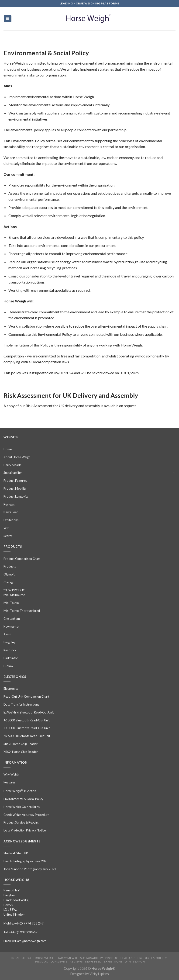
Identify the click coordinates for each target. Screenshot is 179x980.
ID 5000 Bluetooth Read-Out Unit (27, 728)
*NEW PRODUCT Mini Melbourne (15, 593)
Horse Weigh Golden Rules (22, 807)
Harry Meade (12, 465)
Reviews (9, 504)
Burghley (9, 642)
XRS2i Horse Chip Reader (21, 752)
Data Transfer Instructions (21, 704)
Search (8, 536)
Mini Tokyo (11, 603)
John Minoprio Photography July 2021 (30, 869)
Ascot (7, 634)
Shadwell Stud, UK (16, 853)
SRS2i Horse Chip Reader (21, 744)
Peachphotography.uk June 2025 (26, 861)
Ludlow (8, 666)
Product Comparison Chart (22, 559)
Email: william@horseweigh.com (25, 941)
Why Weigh (11, 774)
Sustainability (13, 473)
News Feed (11, 512)
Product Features (15, 481)
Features (9, 782)
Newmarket (11, 627)
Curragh (9, 582)
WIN (7, 528)
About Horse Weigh (17, 457)
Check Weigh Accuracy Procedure (26, 815)
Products (10, 566)
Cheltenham (12, 619)
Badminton (11, 658)
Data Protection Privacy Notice (25, 830)
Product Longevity (16, 496)
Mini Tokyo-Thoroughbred (22, 611)
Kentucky (10, 650)
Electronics (11, 689)
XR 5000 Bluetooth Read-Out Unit (27, 736)
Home (8, 449)
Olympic (9, 574)
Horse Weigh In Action (20, 791)
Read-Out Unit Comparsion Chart (26, 696)
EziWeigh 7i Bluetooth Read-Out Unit (29, 712)
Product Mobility (15, 488)
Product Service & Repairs (21, 822)
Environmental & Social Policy (23, 799)
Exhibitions (11, 520)
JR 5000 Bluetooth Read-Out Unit (27, 720)
